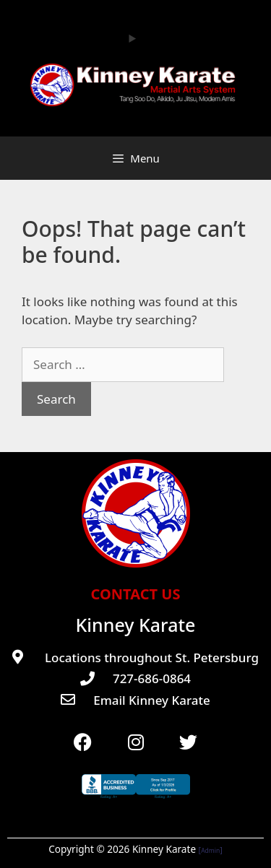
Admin (210, 850)
